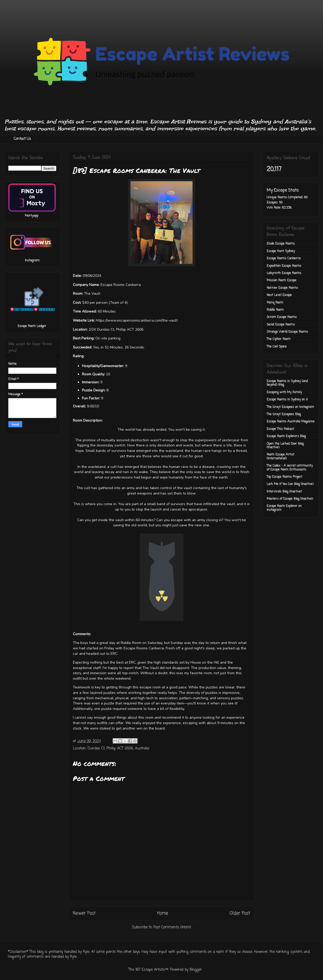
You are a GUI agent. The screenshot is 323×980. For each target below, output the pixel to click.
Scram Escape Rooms (282, 317)
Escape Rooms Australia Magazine (291, 422)
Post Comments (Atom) (172, 927)
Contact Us (22, 139)
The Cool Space (277, 347)
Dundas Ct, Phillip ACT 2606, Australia (118, 749)
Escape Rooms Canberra (284, 259)
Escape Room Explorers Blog (286, 436)
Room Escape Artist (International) (280, 457)
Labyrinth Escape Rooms (284, 273)
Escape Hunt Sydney (281, 251)
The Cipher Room (279, 339)
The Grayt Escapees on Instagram (290, 407)
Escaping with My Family (284, 392)
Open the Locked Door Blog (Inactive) (285, 446)
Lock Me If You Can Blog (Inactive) (290, 484)
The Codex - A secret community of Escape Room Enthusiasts (290, 468)
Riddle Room (275, 310)
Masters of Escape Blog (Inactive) (290, 499)
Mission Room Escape (282, 280)
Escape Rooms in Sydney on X (287, 400)
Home (163, 913)
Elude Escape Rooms (281, 244)
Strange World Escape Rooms (287, 332)
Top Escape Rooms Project (284, 477)
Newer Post (84, 913)
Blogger (196, 970)
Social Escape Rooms (281, 325)
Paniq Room (275, 303)
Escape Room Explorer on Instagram (284, 508)
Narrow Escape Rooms (282, 288)
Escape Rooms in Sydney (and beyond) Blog (287, 383)
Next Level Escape (279, 295)
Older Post (240, 913)
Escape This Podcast (280, 429)
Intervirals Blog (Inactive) (284, 492)
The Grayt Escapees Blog (284, 414)
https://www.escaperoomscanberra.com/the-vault (137, 320)
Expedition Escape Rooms (284, 266)
